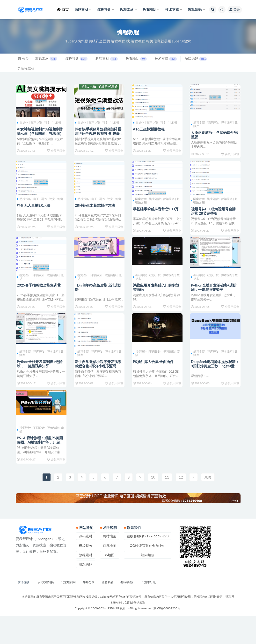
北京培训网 (68, 610)
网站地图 (110, 564)
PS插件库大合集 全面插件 (155, 378)
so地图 (110, 583)
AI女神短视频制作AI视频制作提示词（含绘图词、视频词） (40, 133)
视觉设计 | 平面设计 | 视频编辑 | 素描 (40, 288)
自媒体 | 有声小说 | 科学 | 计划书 (40, 122)
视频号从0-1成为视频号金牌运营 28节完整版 (215, 216)
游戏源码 (196, 58)
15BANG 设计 (117, 636)
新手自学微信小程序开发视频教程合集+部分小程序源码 (99, 380)
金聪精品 (108, 610)
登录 (235, 10)
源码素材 (46, 58)
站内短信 (148, 583)
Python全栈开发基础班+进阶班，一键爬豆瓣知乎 (215, 298)
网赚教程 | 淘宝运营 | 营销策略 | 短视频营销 (156, 206)
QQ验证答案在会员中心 (148, 573)
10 (153, 505)
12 (181, 505)
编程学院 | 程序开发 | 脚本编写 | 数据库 (214, 124)
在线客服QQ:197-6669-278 (148, 564)
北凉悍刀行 (149, 610)
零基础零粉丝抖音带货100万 (157, 214)
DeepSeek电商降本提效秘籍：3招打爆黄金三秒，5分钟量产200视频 (214, 382)
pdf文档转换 (46, 610)
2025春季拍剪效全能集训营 (40, 296)
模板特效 (76, 58)
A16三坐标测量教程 (150, 129)
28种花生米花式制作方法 (96, 214)
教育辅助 (136, 58)
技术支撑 (166, 58)
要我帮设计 (128, 610)
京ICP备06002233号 (167, 636)
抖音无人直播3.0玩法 (35, 214)
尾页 (208, 505)
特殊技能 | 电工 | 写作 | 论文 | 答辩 (40, 206)
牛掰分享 (89, 610)
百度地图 (110, 573)
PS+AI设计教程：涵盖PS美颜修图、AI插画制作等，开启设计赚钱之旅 (40, 464)
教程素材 (107, 58)
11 (167, 505)
